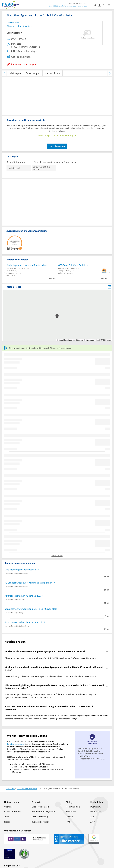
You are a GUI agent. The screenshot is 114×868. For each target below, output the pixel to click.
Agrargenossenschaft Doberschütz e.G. (23, 622)
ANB (92, 822)
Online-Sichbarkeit (40, 807)
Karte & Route (53, 73)
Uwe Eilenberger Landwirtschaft (20, 570)
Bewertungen (33, 73)
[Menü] (110, 5)
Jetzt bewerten (57, 146)
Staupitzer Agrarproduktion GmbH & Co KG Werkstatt (31, 609)
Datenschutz (96, 811)
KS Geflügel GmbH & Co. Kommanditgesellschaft (28, 583)
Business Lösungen (40, 822)
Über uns (8, 807)
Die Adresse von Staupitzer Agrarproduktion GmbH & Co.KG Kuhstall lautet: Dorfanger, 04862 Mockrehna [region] (50, 658)
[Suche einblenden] (96, 5)
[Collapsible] (107, 651)
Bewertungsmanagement (43, 811)
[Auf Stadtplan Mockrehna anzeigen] (109, 287)
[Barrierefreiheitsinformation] (105, 5)
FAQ (68, 822)
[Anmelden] (101, 5)
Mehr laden (57, 555)
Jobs (6, 817)
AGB (92, 817)
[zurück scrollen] (4, 73)
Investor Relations (12, 811)
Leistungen (15, 73)
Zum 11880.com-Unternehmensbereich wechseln (68, 6)
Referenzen (71, 811)
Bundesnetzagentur (16, 744)
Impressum (95, 807)
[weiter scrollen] (110, 73)
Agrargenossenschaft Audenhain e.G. (23, 596)
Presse (7, 822)
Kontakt (69, 817)
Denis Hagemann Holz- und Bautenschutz (27, 265)
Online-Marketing (40, 817)
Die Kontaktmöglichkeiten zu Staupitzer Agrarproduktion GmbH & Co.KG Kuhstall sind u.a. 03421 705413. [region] (51, 676)
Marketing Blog (73, 807)
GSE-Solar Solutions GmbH (72, 265)
